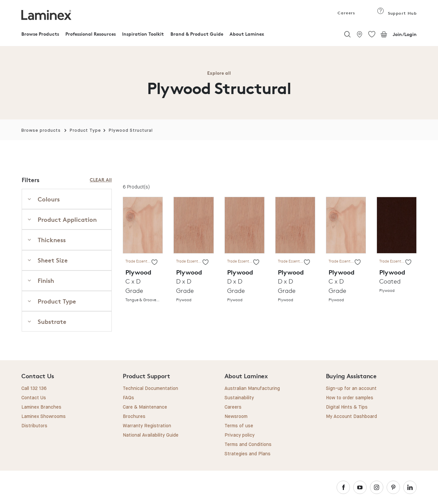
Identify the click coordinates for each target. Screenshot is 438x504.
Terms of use (239, 426)
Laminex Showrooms (44, 417)
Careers (346, 13)
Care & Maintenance (145, 407)
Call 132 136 (34, 389)
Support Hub (397, 13)
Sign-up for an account (351, 389)
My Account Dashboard (351, 417)
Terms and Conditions (248, 445)
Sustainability (239, 398)
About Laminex (247, 34)
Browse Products (40, 34)
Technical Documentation (150, 389)
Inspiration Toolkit (143, 34)
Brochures (134, 417)
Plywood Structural (131, 131)
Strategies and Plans (248, 454)
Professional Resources (91, 34)
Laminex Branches (41, 407)
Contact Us (34, 398)
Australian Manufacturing (252, 389)
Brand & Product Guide (197, 34)
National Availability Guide (151, 435)
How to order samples (350, 398)
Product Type (85, 131)
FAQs (128, 398)
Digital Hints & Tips (347, 407)
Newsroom (236, 417)
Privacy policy (240, 435)
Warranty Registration (147, 426)
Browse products (41, 131)
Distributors (34, 426)
